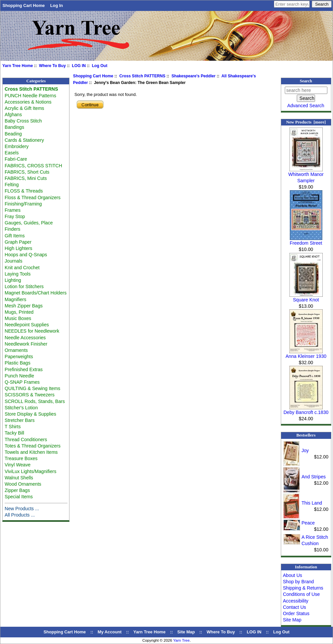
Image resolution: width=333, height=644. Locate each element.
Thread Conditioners (26, 440)
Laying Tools (18, 274)
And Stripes (314, 477)
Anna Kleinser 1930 (306, 354)
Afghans (13, 115)
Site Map (292, 620)
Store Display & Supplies (30, 414)
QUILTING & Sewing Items (32, 388)
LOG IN (79, 66)
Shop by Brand (298, 582)
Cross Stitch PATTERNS (142, 76)
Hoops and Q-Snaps (26, 255)
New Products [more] (306, 122)
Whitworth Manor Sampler (306, 175)
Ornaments (16, 350)
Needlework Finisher (26, 344)
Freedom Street (306, 241)
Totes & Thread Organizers (33, 446)
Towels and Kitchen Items (31, 452)
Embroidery (17, 146)
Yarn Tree (181, 640)
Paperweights (19, 357)
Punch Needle (19, 376)
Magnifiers (15, 299)
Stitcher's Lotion (21, 408)
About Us (292, 575)
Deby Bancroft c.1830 (306, 410)
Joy (305, 450)
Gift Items (15, 236)
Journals (13, 261)
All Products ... (20, 515)
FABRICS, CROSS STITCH (33, 166)
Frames (13, 210)
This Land (312, 503)
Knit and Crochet (22, 268)
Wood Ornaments (23, 484)
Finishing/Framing (23, 204)
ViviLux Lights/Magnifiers (30, 471)
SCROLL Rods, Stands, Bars (35, 401)
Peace (308, 523)
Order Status (296, 613)
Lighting (13, 280)
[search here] (306, 90)
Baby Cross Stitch (23, 121)
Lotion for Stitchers (24, 286)
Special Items (19, 497)
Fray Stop (15, 216)
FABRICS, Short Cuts (27, 172)
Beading (13, 134)
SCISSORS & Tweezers (30, 395)
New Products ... (22, 509)
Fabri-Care (16, 159)
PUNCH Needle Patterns (30, 96)
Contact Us (294, 607)
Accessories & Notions (28, 102)
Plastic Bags (17, 363)
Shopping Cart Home (23, 5)
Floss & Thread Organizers (33, 198)
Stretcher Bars (20, 420)
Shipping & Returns (303, 588)
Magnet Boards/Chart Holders (36, 293)
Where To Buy (52, 66)
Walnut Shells (19, 478)
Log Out (100, 66)
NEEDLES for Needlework (32, 331)
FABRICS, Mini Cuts (26, 178)
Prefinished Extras (24, 369)
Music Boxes (18, 318)
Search (306, 81)
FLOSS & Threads (24, 191)
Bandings (14, 127)
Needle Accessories (25, 338)
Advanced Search (306, 106)
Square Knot (306, 297)
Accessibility (296, 601)
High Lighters (18, 248)
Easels (12, 153)
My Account (110, 632)
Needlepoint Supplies (27, 325)
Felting (12, 185)
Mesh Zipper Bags (24, 306)
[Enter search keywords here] (292, 4)
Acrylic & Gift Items (24, 108)
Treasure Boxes (21, 458)
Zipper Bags (17, 490)
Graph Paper (18, 242)
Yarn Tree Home (18, 66)
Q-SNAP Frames (22, 382)
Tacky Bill (14, 433)
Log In (56, 5)
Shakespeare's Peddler (194, 76)
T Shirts (13, 427)
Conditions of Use (301, 594)
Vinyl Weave (18, 465)
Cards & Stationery (24, 140)
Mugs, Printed (19, 312)
